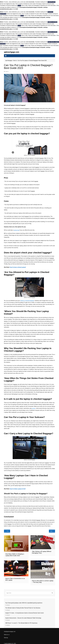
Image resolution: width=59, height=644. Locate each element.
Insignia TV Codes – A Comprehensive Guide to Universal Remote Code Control (24, 611)
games (34, 407)
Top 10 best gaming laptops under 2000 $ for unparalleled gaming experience (24, 601)
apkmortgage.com (12, 50)
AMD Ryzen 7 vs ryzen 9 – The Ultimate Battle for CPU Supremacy (21, 621)
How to (7, 70)
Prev (8, 530)
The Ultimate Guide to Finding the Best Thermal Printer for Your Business (23, 606)
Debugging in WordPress (40, 5)
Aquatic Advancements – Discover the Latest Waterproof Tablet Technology (23, 616)
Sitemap (6, 636)
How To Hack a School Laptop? (18, 266)
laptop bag (17, 228)
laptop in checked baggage (27, 299)
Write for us (7, 633)
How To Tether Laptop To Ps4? (18, 487)
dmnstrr (8, 604)
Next (51, 530)
